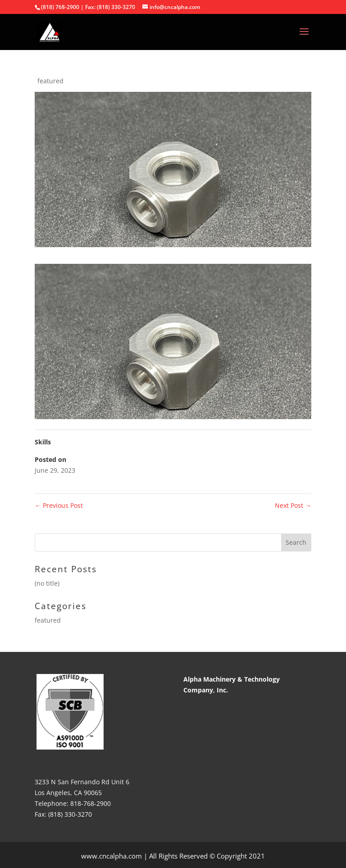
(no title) (47, 583)
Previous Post (59, 505)
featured (50, 81)
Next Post (293, 505)
